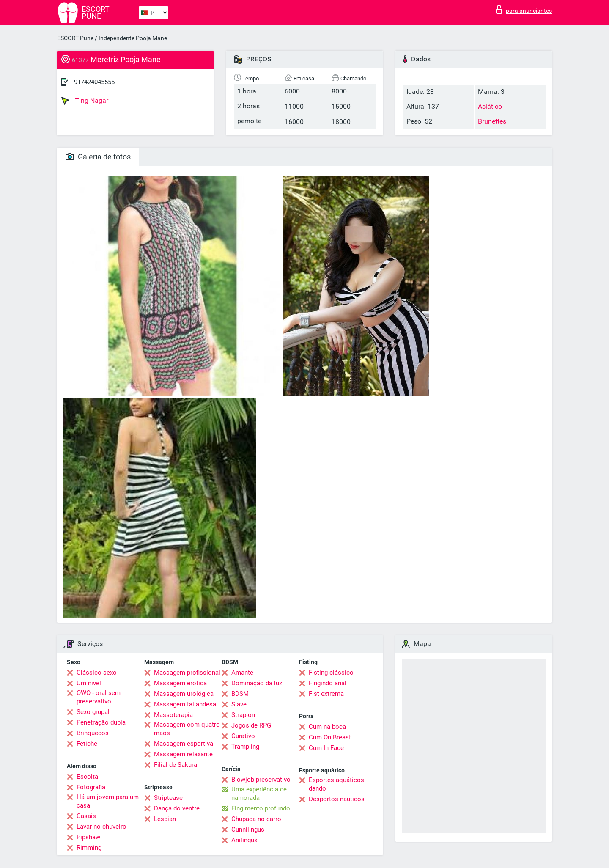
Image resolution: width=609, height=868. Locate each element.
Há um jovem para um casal (108, 801)
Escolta (87, 777)
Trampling (245, 747)
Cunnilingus (248, 830)
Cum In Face (326, 748)
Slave (239, 704)
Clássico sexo (97, 673)
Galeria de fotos (98, 157)
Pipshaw (88, 837)
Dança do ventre (177, 808)
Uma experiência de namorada (259, 794)
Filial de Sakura (176, 765)
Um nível (89, 683)
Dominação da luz (257, 683)
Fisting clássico (331, 673)
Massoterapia (173, 715)
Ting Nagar (85, 101)
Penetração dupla (101, 722)
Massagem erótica (180, 683)
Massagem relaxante (183, 754)
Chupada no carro (256, 819)
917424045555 (94, 82)
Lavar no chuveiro (101, 827)
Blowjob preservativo (261, 780)
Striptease (168, 798)
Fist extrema (326, 694)
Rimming (89, 848)
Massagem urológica (184, 694)
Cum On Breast (330, 737)
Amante (242, 673)
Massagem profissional (187, 673)
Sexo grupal (93, 712)
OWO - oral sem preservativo (99, 697)
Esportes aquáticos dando (336, 784)
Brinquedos (93, 733)
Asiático (490, 106)
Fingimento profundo (261, 808)
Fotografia (91, 787)
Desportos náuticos (337, 799)
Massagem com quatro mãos (187, 729)
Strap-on (243, 715)
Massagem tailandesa (185, 704)
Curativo (243, 736)
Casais (86, 816)
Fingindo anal (328, 683)
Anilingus (244, 840)
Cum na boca (327, 727)
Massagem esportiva (184, 744)
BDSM (240, 694)
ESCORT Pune (75, 38)
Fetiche (87, 744)
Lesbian (165, 819)
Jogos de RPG (251, 725)
